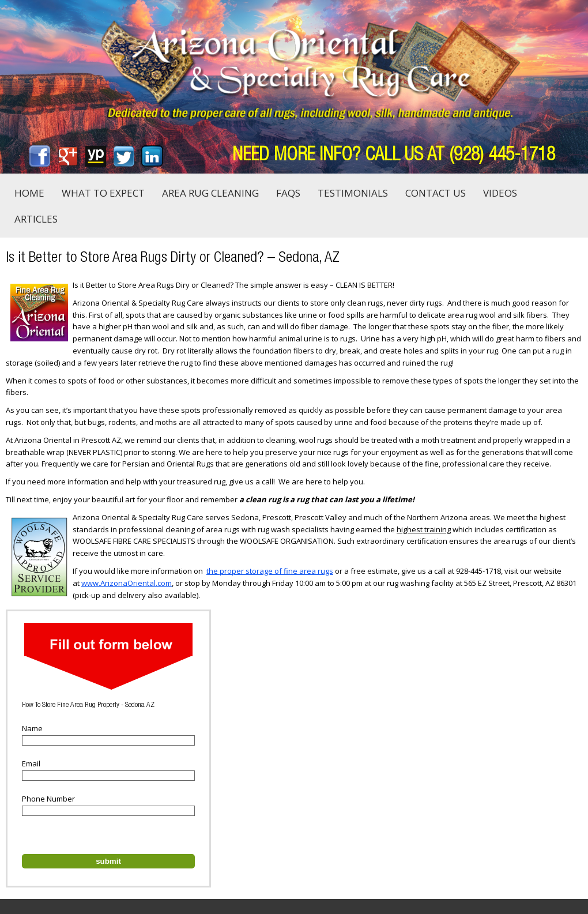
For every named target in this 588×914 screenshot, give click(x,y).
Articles (36, 219)
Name (32, 728)
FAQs (288, 193)
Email (31, 763)
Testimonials (353, 193)
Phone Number (48, 799)
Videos (500, 193)
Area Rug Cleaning (210, 193)
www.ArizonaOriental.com (127, 583)
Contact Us (436, 193)
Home (29, 193)
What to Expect (103, 193)
